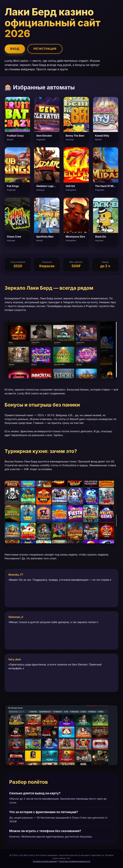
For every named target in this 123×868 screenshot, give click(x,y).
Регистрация (45, 49)
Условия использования (45, 861)
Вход (15, 49)
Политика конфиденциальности (74, 861)
